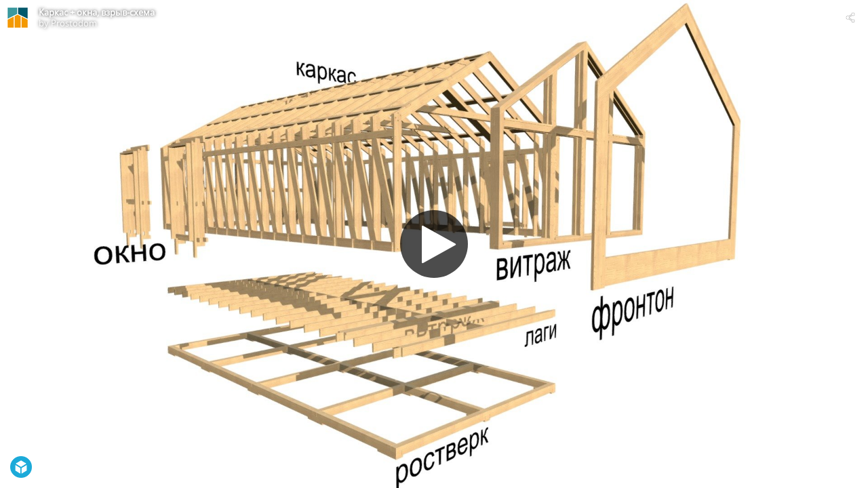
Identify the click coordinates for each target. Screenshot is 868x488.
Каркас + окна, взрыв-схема (97, 12)
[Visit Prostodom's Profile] (18, 18)
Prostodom (74, 23)
